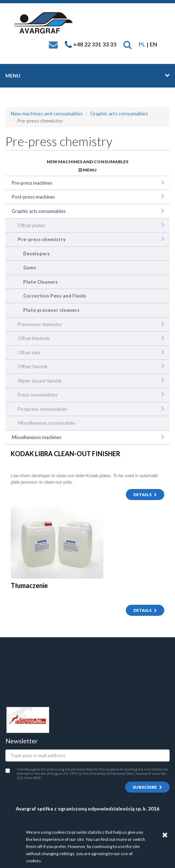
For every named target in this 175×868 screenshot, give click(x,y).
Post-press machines (33, 197)
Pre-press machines (32, 183)
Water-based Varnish (40, 381)
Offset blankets (34, 338)
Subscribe (147, 787)
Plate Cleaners (40, 282)
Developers (37, 254)
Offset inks (29, 353)
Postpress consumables (42, 409)
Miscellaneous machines (37, 437)
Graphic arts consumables (119, 113)
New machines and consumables (47, 113)
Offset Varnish (33, 366)
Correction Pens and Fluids (55, 296)
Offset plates (31, 225)
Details (145, 495)
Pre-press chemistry (42, 239)
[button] (127, 44)
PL (142, 44)
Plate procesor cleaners (51, 310)
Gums (30, 268)
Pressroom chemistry (40, 324)
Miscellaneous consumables (47, 423)
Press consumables (38, 395)
